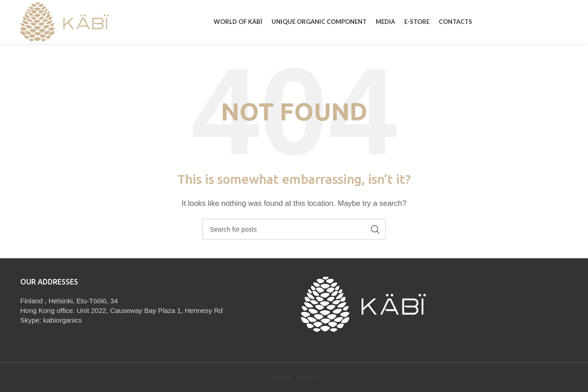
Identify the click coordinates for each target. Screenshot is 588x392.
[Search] (294, 229)
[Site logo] (65, 21)
